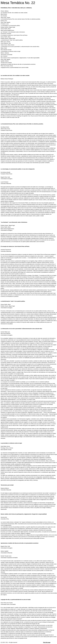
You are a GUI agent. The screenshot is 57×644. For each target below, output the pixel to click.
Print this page (47, 642)
